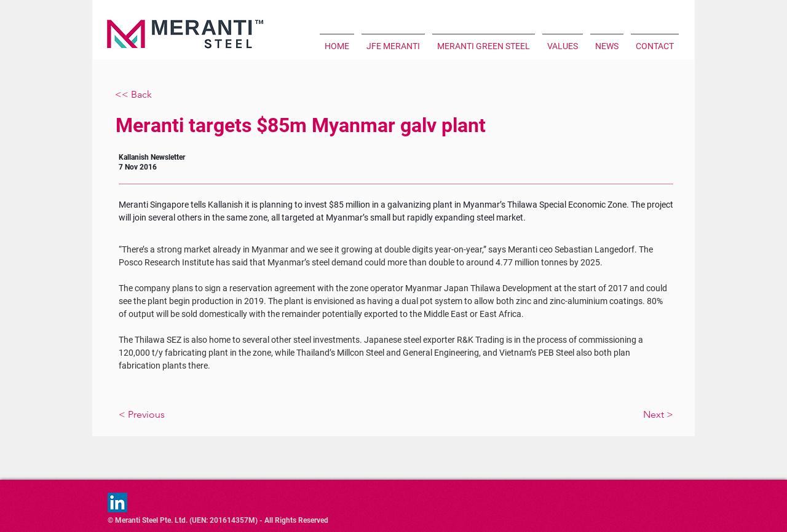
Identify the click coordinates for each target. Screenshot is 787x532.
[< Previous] (183, 415)
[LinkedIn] (117, 503)
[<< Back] (156, 95)
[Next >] (609, 415)
